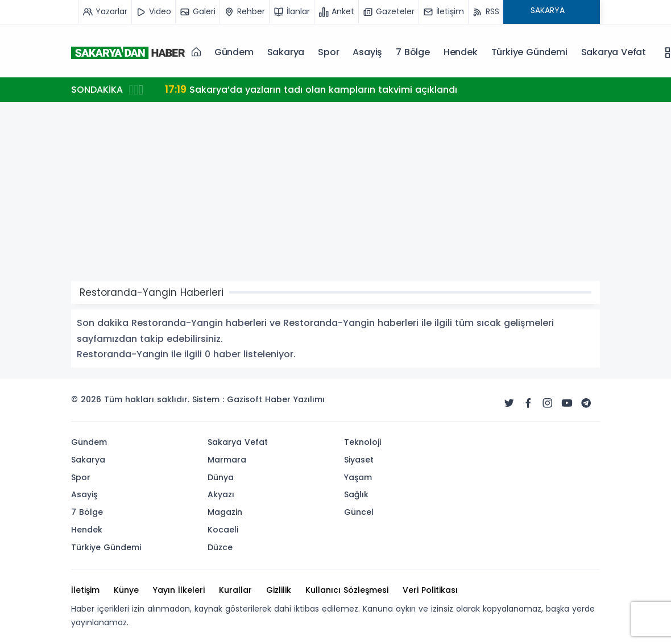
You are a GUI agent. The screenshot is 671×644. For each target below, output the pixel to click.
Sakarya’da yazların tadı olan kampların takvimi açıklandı (311, 89)
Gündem (234, 52)
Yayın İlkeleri (179, 590)
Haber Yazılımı (295, 399)
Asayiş (367, 52)
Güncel (359, 512)
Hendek (461, 52)
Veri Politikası (430, 590)
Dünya (221, 477)
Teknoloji (363, 442)
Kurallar (235, 590)
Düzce (220, 547)
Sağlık (356, 494)
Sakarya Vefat (614, 52)
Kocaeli (223, 530)
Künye (126, 590)
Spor (328, 52)
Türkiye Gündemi (529, 52)
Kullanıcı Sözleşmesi (347, 590)
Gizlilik (279, 590)
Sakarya (286, 52)
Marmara (227, 460)
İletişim (85, 590)
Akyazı (221, 494)
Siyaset (359, 460)
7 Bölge (413, 52)
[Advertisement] (335, 196)
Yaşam (358, 477)
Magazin (225, 512)
